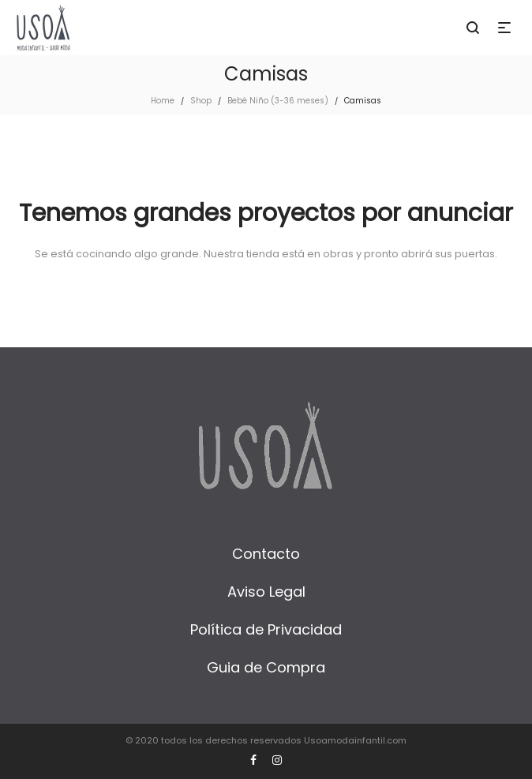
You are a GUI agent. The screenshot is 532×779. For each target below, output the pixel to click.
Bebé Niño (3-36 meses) (278, 101)
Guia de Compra (266, 667)
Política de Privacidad (266, 629)
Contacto (266, 554)
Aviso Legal (266, 592)
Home (163, 101)
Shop (201, 101)
